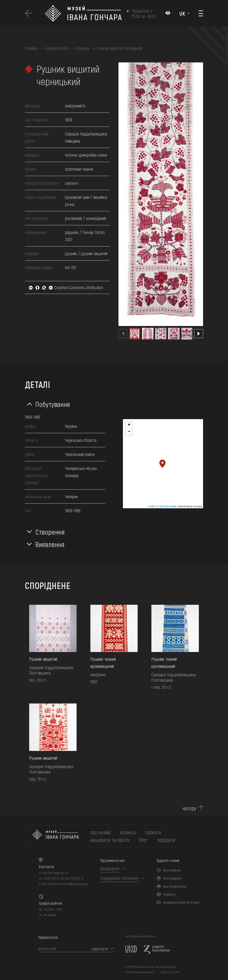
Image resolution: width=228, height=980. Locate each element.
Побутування (53, 404)
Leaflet (151, 506)
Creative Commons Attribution (66, 287)
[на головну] (55, 836)
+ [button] (129, 425)
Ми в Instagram (172, 878)
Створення (50, 532)
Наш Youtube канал (175, 886)
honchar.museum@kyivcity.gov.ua (68, 884)
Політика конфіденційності (140, 972)
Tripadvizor (169, 894)
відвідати (166, 840)
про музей (100, 832)
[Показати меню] (201, 13)
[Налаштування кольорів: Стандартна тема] (168, 13)
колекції (128, 832)
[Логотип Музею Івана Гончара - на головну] (83, 13)
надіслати (100, 949)
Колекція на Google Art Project (181, 902)
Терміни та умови (170, 972)
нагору (189, 808)
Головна (31, 49)
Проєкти (153, 832)
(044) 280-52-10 (74, 878)
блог (144, 840)
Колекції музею (56, 49)
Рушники (83, 49)
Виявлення (50, 544)
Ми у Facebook (172, 870)
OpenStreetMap (168, 506)
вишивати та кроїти (110, 840)
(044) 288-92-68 (54, 878)
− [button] (129, 432)
